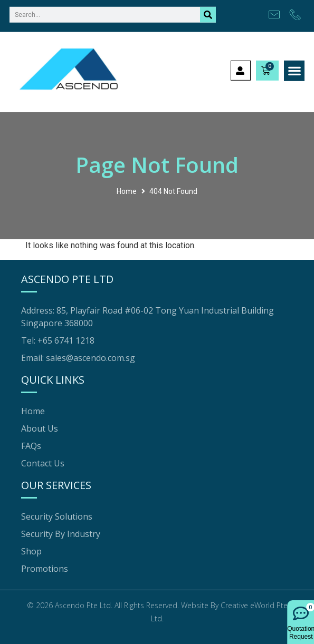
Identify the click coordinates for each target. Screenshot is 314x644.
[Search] (208, 9)
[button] (294, 66)
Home (127, 191)
